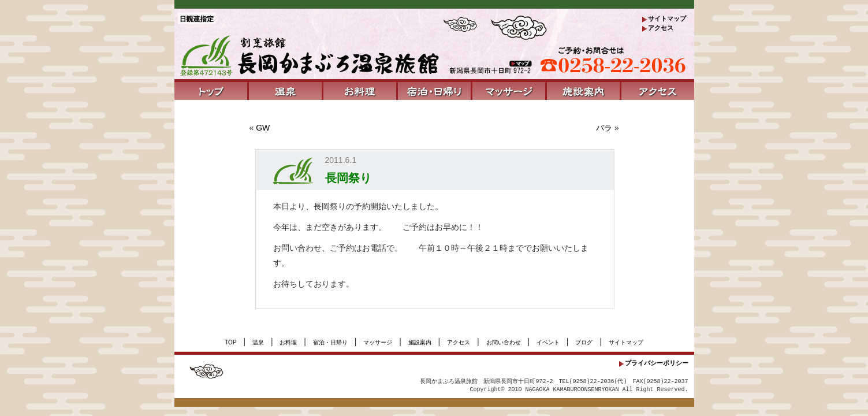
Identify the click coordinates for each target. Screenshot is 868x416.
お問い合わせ (504, 342)
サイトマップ (667, 18)
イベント (548, 342)
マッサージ (378, 342)
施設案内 (420, 342)
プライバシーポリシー (657, 363)
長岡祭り (348, 178)
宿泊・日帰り (330, 342)
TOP (230, 342)
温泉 (258, 342)
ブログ (584, 342)
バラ (604, 128)
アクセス (661, 28)
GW (263, 128)
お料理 (288, 342)
